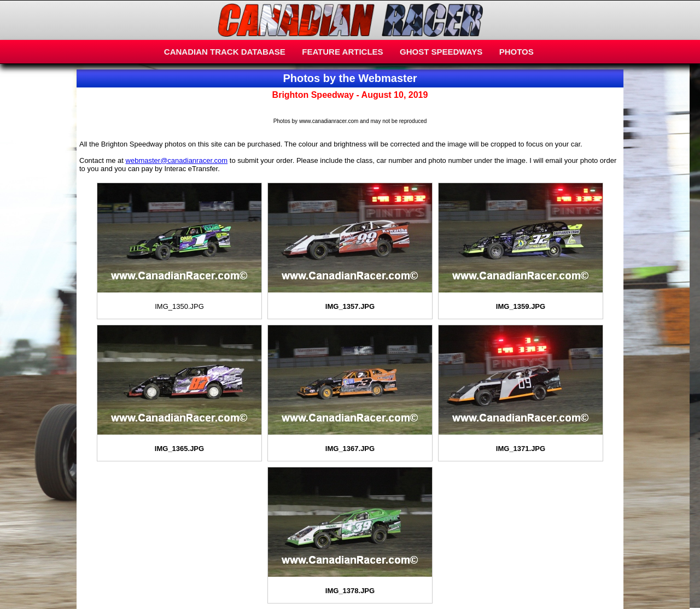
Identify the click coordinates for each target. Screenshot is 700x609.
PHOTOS (517, 52)
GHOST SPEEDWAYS (441, 52)
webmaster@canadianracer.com (177, 160)
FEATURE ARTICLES (342, 52)
